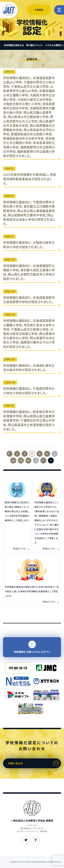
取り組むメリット (34, 45)
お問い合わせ (15, 763)
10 (13, 461)
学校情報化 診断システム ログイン (32, 647)
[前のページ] (10, 454)
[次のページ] (43, 460)
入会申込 (39, 10)
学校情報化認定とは (14, 45)
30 (28, 461)
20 (21, 461)
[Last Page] (51, 460)
